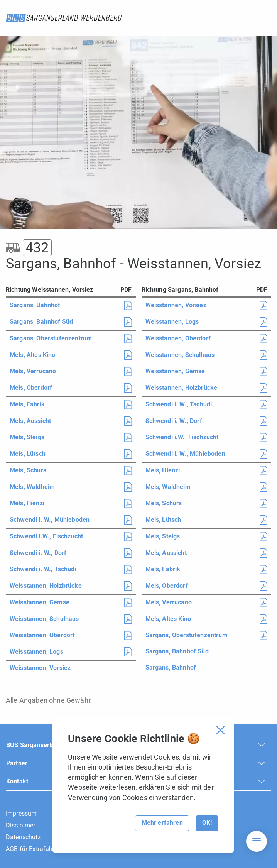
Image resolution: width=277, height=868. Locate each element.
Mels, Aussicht (30, 421)
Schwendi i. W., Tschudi (43, 569)
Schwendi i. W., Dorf (38, 553)
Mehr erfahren (162, 823)
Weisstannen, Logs (36, 652)
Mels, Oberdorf (31, 388)
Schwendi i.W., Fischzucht (46, 536)
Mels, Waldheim (32, 487)
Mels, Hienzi (27, 503)
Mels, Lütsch (28, 454)
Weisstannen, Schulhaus (44, 619)
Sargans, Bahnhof (35, 305)
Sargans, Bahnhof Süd (41, 322)
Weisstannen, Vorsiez (40, 668)
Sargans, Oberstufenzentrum (51, 338)
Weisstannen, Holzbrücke (46, 586)
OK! (207, 823)
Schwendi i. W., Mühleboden (50, 520)
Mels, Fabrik (27, 404)
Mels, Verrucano (33, 371)
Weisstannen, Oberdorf (42, 635)
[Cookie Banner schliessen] (220, 730)
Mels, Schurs (28, 470)
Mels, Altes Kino (33, 355)
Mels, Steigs (27, 437)
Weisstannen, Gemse (40, 602)
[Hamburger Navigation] (257, 841)
